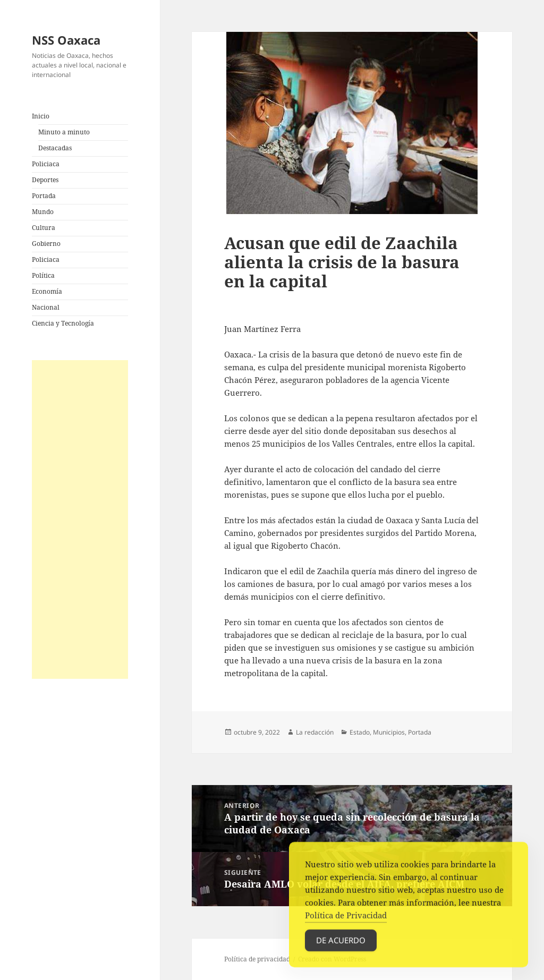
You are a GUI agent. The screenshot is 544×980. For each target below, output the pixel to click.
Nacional (46, 307)
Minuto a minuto (64, 132)
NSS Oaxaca (66, 40)
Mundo (43, 212)
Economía (47, 291)
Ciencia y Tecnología (63, 323)
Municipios (389, 732)
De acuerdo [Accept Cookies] (341, 944)
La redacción (315, 732)
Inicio (41, 116)
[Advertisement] (80, 519)
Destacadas (55, 148)
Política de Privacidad (346, 919)
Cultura (44, 228)
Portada (44, 196)
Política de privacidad (257, 959)
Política (43, 275)
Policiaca (46, 164)
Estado (360, 732)
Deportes (45, 180)
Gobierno (46, 244)
